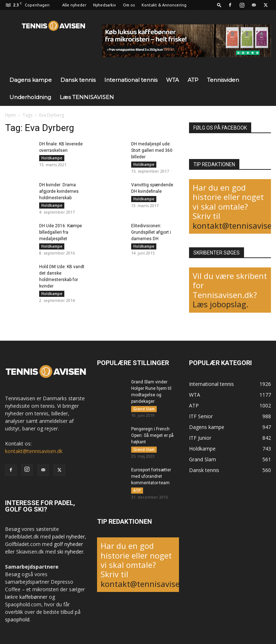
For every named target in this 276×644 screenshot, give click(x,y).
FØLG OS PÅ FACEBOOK (220, 128)
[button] (219, 5)
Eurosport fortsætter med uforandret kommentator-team (151, 479)
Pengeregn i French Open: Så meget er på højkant (152, 437)
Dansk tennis (78, 80)
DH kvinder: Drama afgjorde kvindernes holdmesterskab (59, 192)
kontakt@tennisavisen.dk (34, 451)
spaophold (17, 619)
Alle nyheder (74, 5)
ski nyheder (70, 552)
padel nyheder (68, 536)
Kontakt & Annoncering (164, 5)
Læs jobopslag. (220, 304)
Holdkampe (52, 158)
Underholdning (30, 97)
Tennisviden (223, 80)
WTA (172, 80)
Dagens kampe (31, 80)
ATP (193, 80)
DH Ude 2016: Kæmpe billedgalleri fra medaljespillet (61, 234)
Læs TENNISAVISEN (87, 97)
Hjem (10, 115)
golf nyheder (68, 544)
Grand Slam (144, 409)
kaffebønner (33, 597)
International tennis (131, 80)
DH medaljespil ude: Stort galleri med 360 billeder (152, 150)
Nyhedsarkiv (105, 5)
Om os (129, 5)
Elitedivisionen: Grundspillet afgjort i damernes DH (151, 234)
